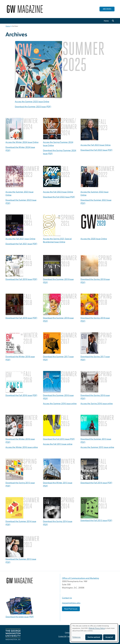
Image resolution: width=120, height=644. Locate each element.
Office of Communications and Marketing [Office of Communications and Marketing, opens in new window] (81, 578)
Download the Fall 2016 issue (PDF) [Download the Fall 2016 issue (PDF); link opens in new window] (21, 395)
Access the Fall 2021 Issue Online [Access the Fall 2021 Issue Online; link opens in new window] (20, 239)
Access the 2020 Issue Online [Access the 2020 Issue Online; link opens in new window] (94, 239)
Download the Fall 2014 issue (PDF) (96, 483)
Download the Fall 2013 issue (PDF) (96, 521)
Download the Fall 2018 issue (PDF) (21, 318)
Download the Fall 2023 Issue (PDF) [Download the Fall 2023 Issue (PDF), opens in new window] (97, 150)
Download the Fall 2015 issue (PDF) (59, 439)
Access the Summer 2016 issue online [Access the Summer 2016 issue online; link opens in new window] (60, 404)
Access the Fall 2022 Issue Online (58, 192)
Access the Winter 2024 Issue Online (22, 142)
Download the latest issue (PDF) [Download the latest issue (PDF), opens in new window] (20, 617)
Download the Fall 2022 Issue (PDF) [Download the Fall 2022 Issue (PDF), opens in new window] (59, 197)
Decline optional (94, 637)
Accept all (109, 637)
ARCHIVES (107, 9)
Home (106, 21)
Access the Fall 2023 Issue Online (96, 145)
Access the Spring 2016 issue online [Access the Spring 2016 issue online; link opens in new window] (97, 404)
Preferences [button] (77, 637)
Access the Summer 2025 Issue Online (32, 102)
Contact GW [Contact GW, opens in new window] (63, 636)
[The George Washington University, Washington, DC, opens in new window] (13, 635)
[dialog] (94, 633)
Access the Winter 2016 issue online (22, 447)
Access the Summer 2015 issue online (97, 447)
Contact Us (67, 598)
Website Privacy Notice (97, 628)
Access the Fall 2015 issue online (58, 444)
